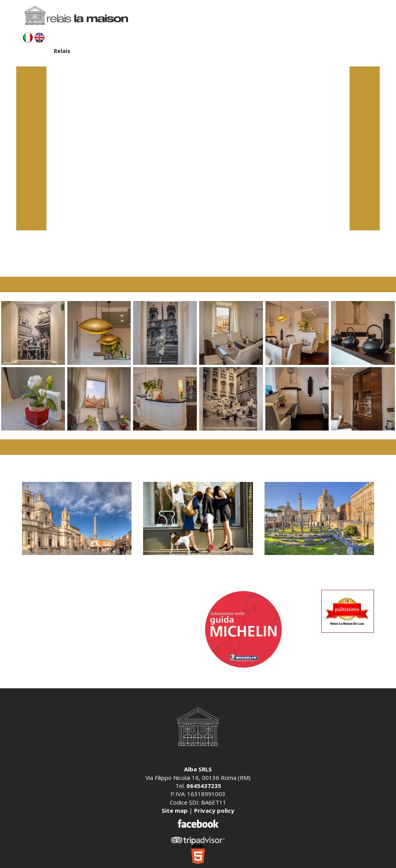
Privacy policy (214, 810)
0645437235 (204, 786)
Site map (175, 810)
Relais (62, 51)
